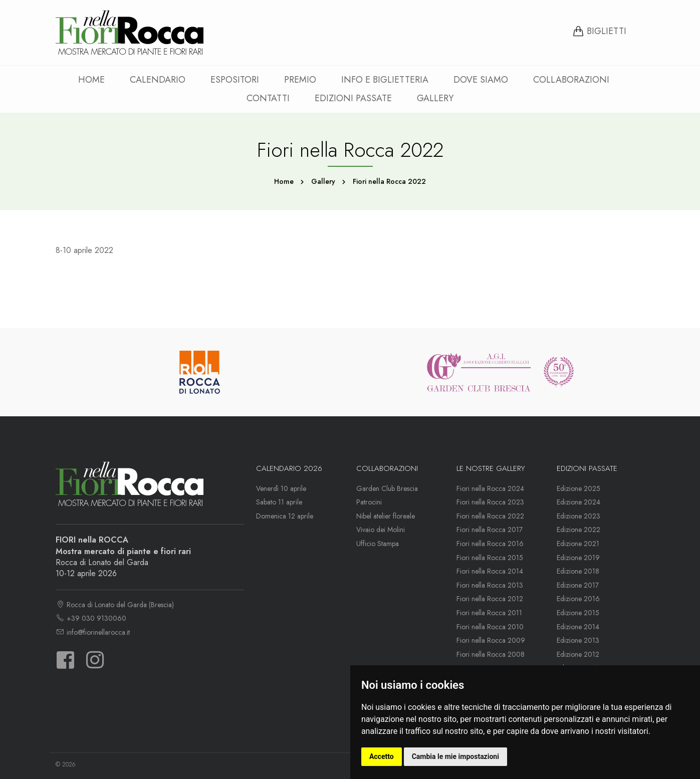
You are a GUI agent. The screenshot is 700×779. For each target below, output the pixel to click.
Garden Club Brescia (387, 488)
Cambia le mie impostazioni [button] (455, 756)
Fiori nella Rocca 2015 (490, 558)
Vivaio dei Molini (381, 530)
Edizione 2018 (578, 571)
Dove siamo (481, 80)
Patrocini (369, 502)
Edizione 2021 (578, 544)
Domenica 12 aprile (285, 516)
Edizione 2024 (578, 502)
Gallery (435, 98)
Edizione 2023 (578, 516)
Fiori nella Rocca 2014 (490, 571)
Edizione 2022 (578, 530)
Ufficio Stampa (378, 544)
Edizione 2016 (578, 599)
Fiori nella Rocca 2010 (490, 627)
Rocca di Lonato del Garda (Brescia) (115, 605)
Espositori (235, 80)
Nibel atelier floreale (386, 516)
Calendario (158, 80)
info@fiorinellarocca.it (93, 632)
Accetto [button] (382, 756)
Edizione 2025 (578, 488)
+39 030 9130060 (91, 618)
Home (91, 80)
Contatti (268, 98)
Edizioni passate (353, 98)
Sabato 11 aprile (279, 502)
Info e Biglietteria (385, 80)
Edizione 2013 (578, 640)
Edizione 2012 (578, 654)
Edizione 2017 (578, 585)
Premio (300, 80)
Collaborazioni (571, 80)
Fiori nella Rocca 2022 (490, 516)
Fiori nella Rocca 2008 (491, 654)
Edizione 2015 (578, 613)
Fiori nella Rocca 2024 (490, 488)
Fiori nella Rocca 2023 (490, 502)
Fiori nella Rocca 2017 (490, 530)
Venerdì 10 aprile (281, 488)
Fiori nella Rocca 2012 (490, 599)
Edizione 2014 (578, 627)
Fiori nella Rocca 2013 (490, 585)
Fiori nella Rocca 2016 (490, 544)
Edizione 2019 (578, 558)
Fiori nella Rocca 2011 (489, 613)
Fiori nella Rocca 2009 (491, 640)
